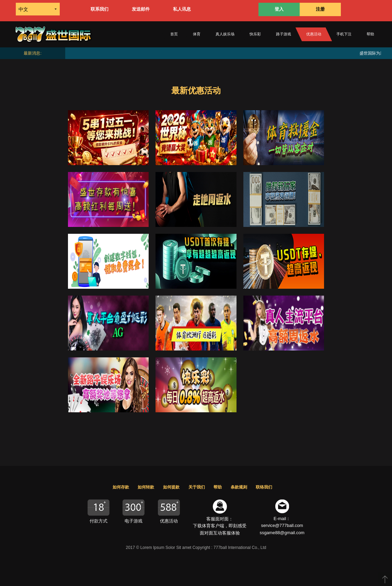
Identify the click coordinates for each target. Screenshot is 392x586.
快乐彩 (255, 34)
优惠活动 (314, 34)
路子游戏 (284, 34)
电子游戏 (134, 521)
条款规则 (239, 487)
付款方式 (99, 521)
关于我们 (197, 487)
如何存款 (121, 487)
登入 (279, 9)
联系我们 (100, 9)
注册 (320, 9)
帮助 (370, 34)
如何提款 (171, 487)
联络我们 (264, 487)
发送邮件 (141, 9)
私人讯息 (182, 9)
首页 (174, 34)
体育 (197, 34)
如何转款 (146, 487)
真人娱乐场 (225, 34)
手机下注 (344, 34)
